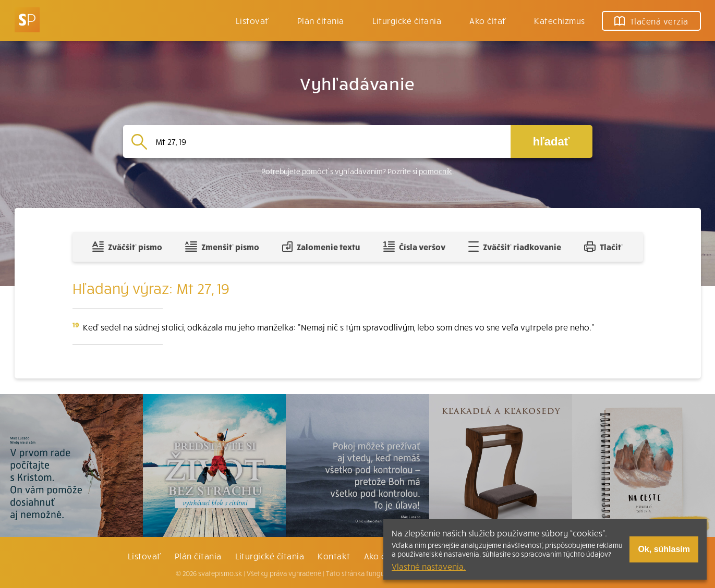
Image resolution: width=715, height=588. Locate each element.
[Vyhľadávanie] (329, 142)
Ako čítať (488, 20)
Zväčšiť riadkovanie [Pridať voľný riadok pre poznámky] (514, 247)
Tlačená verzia (651, 21)
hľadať (551, 142)
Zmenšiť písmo (222, 247)
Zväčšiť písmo (127, 247)
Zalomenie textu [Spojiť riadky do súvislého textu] (321, 247)
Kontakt (334, 556)
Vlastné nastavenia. (429, 566)
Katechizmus (559, 20)
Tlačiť (603, 247)
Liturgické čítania (407, 20)
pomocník (435, 171)
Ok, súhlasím (664, 549)
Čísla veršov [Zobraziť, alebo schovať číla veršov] (414, 247)
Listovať (252, 20)
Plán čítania (198, 556)
